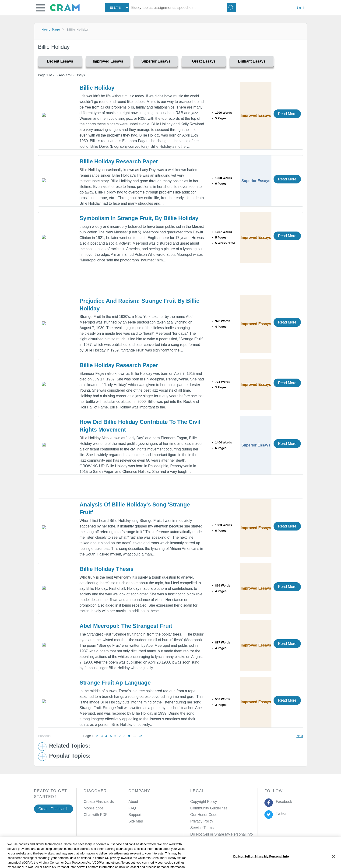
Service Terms (202, 828)
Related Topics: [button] (70, 746)
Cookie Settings (210, 857)
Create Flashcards (54, 809)
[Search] (232, 8)
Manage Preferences (207, 834)
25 (140, 736)
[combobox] (117, 8)
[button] (41, 8)
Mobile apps (93, 808)
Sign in (301, 8)
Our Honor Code (204, 815)
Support (135, 815)
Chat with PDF (95, 815)
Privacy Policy (202, 821)
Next (300, 736)
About (133, 802)
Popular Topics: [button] (70, 756)
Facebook (283, 802)
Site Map (136, 821)
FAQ (132, 808)
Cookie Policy (144, 857)
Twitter (280, 814)
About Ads (167, 857)
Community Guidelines (209, 808)
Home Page (51, 30)
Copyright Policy (204, 802)
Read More (287, 114)
